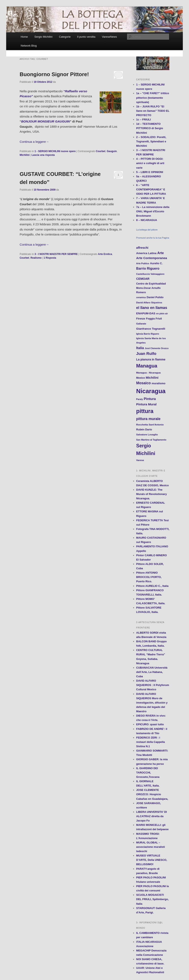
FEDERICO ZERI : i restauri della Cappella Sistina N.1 (151, 742)
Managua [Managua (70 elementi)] (147, 366)
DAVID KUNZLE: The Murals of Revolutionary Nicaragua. (152, 494)
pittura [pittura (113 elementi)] (145, 411)
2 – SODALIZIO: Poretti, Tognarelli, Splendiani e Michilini (151, 141)
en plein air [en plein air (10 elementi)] (162, 313)
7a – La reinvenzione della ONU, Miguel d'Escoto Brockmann (153, 211)
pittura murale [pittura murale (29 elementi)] (148, 419)
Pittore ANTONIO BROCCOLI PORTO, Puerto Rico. (149, 577)
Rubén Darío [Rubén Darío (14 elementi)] (144, 429)
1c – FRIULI (144, 119)
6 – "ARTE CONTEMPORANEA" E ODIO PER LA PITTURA (151, 189)
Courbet (101, 151)
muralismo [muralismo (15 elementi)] (158, 383)
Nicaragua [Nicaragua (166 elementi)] (151, 391)
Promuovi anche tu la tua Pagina (153, 238)
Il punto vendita (86, 37)
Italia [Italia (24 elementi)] (140, 348)
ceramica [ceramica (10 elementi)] (141, 297)
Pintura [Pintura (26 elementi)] (150, 399)
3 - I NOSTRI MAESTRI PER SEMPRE (56, 254)
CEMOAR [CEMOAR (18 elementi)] (143, 279)
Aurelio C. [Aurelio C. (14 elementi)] (156, 263)
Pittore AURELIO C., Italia (152, 586)
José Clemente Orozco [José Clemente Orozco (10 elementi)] (157, 348)
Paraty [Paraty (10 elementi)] (140, 399)
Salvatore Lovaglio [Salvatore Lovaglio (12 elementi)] (147, 434)
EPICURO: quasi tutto (150, 724)
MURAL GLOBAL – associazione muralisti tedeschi (151, 847)
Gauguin (112, 151)
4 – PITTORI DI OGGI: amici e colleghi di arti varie (150, 163)
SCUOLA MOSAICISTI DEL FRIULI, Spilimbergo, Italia (153, 899)
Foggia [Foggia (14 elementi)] (150, 319)
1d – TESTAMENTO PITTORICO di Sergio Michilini (150, 128)
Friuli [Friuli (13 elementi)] (159, 319)
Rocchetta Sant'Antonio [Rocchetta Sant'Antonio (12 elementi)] (150, 425)
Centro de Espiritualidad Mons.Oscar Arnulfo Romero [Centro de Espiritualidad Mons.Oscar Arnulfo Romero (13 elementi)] (151, 288)
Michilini (25, 155)
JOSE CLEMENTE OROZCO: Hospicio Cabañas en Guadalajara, (152, 794)
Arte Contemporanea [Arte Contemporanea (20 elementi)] (152, 258)
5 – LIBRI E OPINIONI (150, 172)
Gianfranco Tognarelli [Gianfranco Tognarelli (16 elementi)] (151, 329)
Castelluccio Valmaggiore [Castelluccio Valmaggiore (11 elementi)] (150, 274)
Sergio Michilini (43, 37)
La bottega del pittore (147, 230)
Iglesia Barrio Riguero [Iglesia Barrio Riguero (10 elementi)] (148, 334)
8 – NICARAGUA (147, 220)
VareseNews (109, 37)
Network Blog (29, 46)
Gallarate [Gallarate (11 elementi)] (141, 324)
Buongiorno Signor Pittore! (54, 74)
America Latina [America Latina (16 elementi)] (146, 253)
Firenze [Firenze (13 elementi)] (141, 319)
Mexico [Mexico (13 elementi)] (141, 378)
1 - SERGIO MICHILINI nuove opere (55, 151)
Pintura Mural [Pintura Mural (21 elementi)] (146, 404)
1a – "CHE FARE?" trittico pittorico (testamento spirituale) (153, 98)
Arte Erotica (105, 254)
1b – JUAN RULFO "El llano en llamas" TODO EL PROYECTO (153, 111)
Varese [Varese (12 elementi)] (140, 460)
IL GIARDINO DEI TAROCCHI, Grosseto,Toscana (148, 773)
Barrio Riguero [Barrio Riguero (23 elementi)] (148, 268)
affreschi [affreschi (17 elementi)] (142, 248)
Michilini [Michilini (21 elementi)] (152, 378)
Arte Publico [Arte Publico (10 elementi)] (143, 263)
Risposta (50, 258)
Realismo (36, 258)
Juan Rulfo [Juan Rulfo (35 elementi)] (146, 354)
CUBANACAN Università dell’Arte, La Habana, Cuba (152, 672)
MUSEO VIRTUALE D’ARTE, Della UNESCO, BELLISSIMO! (152, 860)
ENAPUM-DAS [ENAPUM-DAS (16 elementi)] (146, 313)
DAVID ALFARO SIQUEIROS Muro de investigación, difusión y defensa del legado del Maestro (152, 703)
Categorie (65, 37)
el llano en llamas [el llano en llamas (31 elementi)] (152, 308)
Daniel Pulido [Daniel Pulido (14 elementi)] (155, 297)
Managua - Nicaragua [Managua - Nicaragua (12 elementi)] (148, 373)
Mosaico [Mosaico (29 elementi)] (144, 383)
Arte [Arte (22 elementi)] (161, 253)
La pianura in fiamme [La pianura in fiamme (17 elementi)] (151, 359)
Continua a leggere (34, 142)
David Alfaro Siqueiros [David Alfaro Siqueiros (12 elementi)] (149, 302)
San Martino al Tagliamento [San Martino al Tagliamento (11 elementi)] (151, 440)
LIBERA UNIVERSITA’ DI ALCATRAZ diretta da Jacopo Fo (152, 816)
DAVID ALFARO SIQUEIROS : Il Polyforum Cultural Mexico (153, 685)
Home (24, 37)
